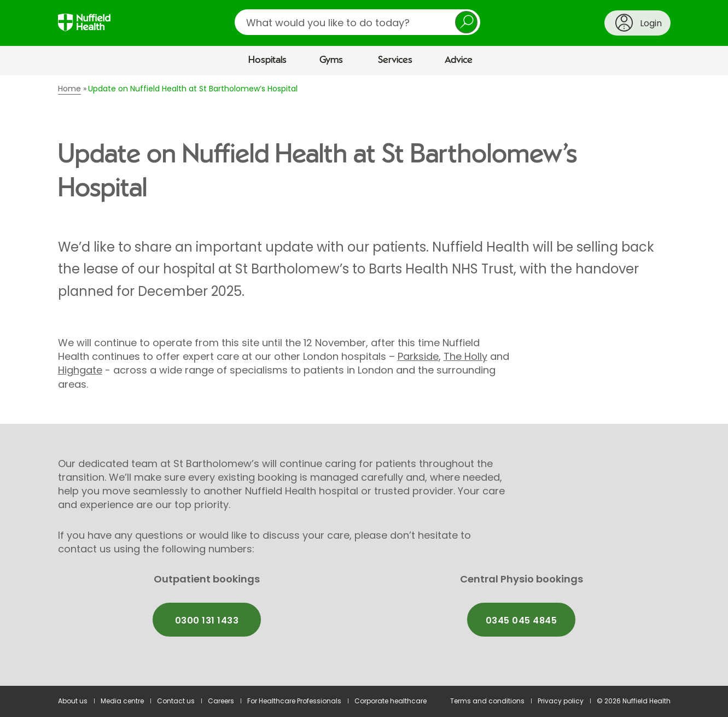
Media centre (122, 701)
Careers (221, 701)
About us (73, 701)
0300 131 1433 (207, 620)
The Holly (465, 356)
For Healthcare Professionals (294, 701)
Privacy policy (561, 701)
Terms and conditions (487, 701)
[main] (364, 381)
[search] (357, 22)
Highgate (80, 370)
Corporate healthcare (391, 701)
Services (395, 60)
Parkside (418, 356)
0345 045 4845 (521, 620)
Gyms (331, 60)
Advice (459, 60)
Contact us (176, 701)
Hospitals (267, 60)
